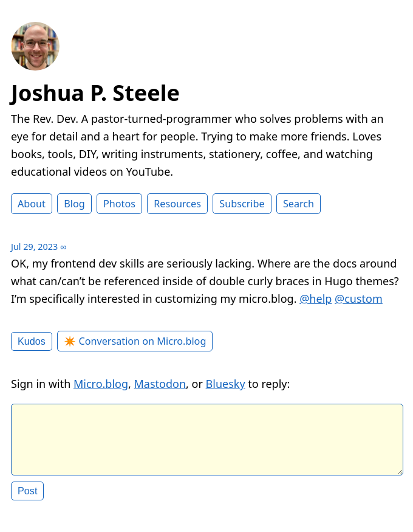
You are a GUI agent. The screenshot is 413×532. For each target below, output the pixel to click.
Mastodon (160, 384)
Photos (119, 204)
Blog (74, 204)
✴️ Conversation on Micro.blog (135, 341)
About (32, 204)
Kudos (32, 341)
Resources (177, 204)
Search (299, 204)
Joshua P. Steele (95, 93)
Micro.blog (101, 384)
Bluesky (226, 384)
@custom (359, 299)
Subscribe (242, 204)
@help (316, 299)
